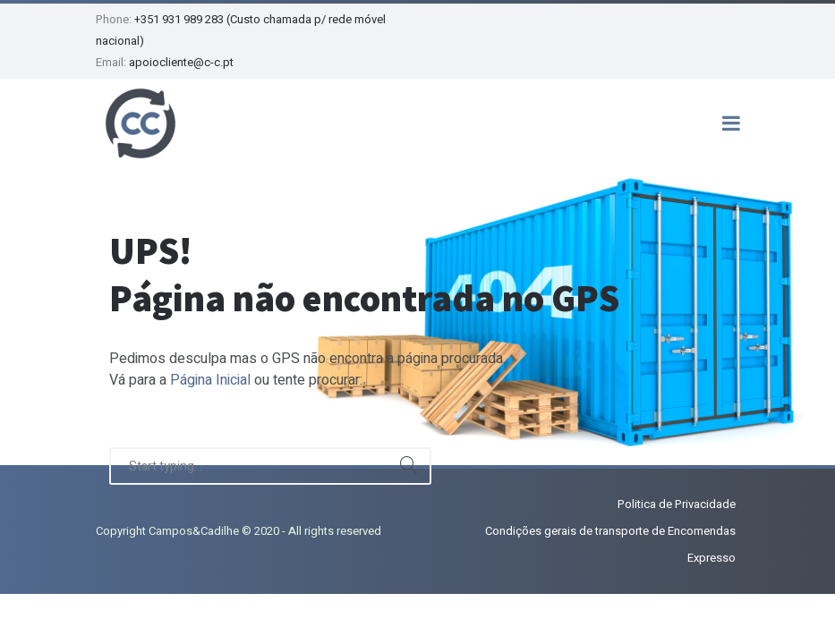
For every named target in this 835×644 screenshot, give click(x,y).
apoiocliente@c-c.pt (181, 62)
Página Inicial (210, 380)
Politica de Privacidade (677, 504)
